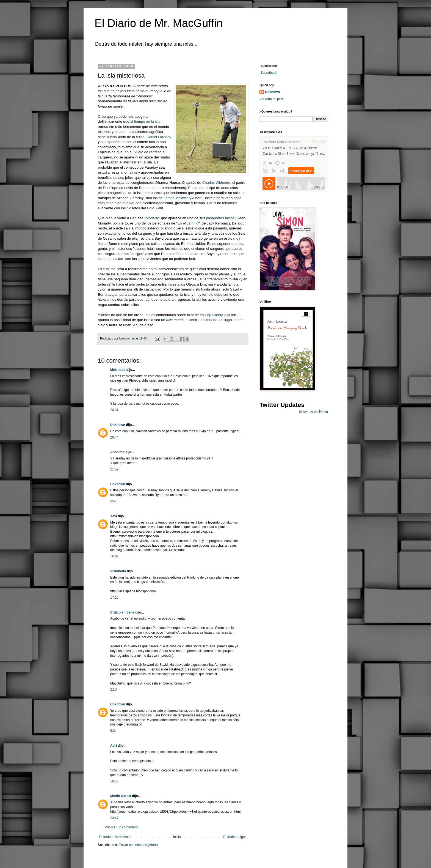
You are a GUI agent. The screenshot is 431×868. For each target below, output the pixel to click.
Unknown (118, 425)
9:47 (113, 501)
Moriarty (152, 218)
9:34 (113, 731)
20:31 (114, 410)
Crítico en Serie (122, 612)
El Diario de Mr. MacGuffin (159, 23)
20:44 (114, 437)
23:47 (114, 818)
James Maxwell (176, 198)
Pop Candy (214, 315)
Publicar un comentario (122, 827)
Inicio (177, 837)
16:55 (114, 781)
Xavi (114, 516)
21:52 (114, 469)
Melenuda (118, 370)
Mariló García (121, 796)
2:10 (113, 689)
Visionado (118, 571)
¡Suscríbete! (268, 73)
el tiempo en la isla (145, 121)
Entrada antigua (235, 837)
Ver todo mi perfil (272, 99)
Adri (114, 746)
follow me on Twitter (314, 412)
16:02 (114, 556)
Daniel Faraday (159, 137)
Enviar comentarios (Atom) (138, 845)
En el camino (188, 223)
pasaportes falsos (220, 218)
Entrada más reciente (115, 837)
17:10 (114, 598)
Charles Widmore (216, 183)
